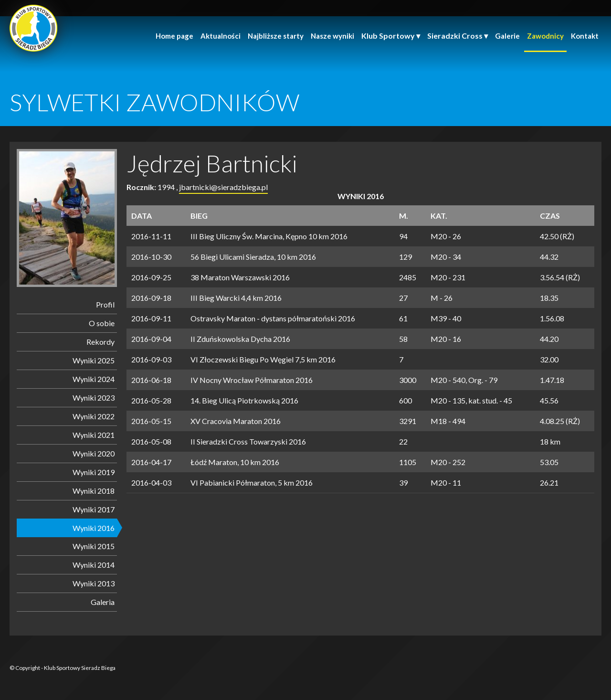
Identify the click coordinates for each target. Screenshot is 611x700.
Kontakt (585, 36)
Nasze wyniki (332, 36)
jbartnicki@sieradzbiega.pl (223, 187)
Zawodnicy (545, 36)
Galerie (507, 36)
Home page (174, 36)
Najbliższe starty (276, 36)
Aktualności (221, 36)
